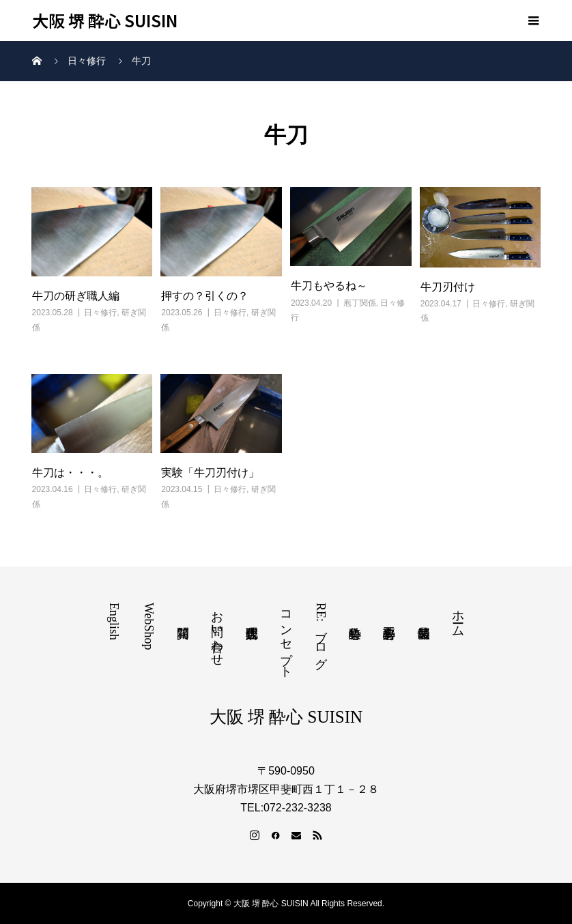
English (114, 621)
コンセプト (286, 637)
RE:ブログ (321, 633)
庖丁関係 (360, 303)
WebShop (149, 626)
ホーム (458, 617)
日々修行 (100, 313)
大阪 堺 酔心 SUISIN (105, 21)
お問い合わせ (217, 631)
